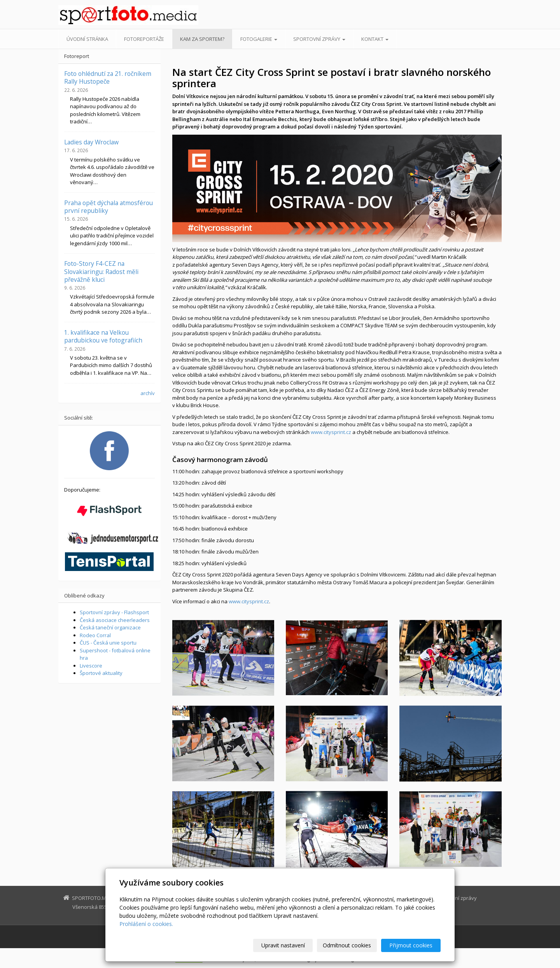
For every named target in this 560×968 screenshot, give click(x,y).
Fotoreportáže (144, 39)
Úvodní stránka (87, 39)
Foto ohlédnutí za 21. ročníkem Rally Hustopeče (108, 77)
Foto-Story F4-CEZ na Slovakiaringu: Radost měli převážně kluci (101, 271)
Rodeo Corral (95, 635)
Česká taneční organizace (110, 627)
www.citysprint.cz (331, 432)
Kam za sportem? (202, 39)
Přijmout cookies (411, 945)
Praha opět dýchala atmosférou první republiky (108, 207)
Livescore (91, 666)
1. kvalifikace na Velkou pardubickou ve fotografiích (103, 336)
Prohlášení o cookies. (146, 924)
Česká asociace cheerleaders (115, 620)
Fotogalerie (259, 39)
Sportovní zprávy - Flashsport (114, 612)
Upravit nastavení (283, 945)
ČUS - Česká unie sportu (108, 643)
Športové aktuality (101, 673)
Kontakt (375, 39)
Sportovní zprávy (319, 39)
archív (148, 393)
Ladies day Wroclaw (91, 142)
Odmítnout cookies (347, 945)
